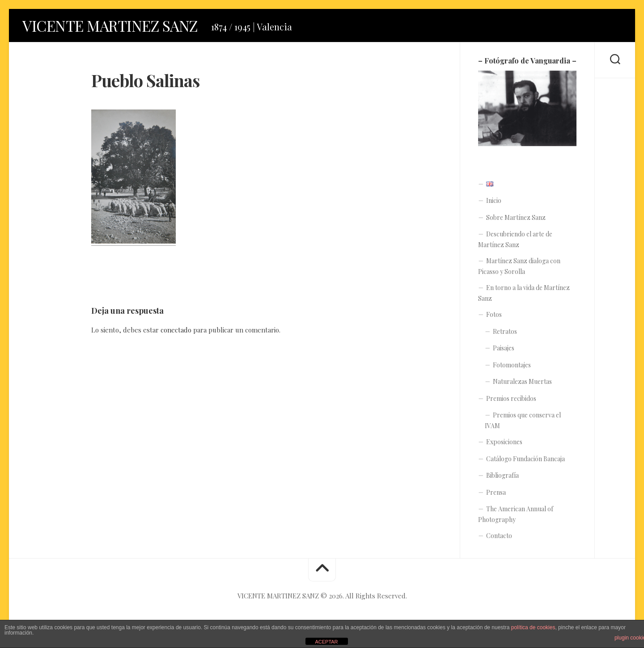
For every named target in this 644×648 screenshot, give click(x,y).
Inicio (494, 203)
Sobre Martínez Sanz (516, 220)
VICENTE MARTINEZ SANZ (117, 27)
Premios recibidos (511, 401)
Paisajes (504, 351)
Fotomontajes (512, 367)
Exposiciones (504, 444)
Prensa (496, 494)
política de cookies (533, 627)
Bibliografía (502, 478)
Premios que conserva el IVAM (523, 423)
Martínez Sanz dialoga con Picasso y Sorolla (519, 269)
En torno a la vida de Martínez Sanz (524, 296)
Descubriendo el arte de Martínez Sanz (515, 242)
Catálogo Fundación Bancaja (525, 461)
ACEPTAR (326, 642)
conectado (176, 332)
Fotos (494, 317)
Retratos (505, 334)
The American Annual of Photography (516, 517)
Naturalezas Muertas (522, 384)
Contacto (499, 538)
